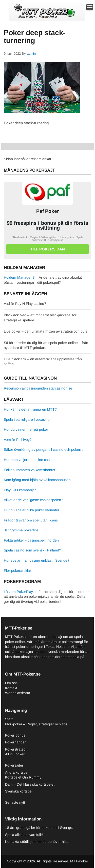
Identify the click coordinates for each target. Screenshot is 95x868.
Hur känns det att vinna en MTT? (30, 409)
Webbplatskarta (18, 693)
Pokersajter (14, 765)
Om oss (11, 683)
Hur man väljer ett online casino (29, 460)
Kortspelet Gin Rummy (23, 777)
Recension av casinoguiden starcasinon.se (38, 388)
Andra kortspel (17, 772)
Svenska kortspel (19, 791)
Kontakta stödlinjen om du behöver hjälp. (38, 842)
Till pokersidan (48, 249)
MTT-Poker (79, 861)
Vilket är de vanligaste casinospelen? (33, 500)
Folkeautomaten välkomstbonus (29, 470)
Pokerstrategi (16, 749)
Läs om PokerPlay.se (21, 592)
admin (31, 54)
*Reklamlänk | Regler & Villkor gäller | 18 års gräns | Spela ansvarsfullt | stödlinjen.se (48, 239)
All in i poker (15, 754)
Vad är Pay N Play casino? (25, 304)
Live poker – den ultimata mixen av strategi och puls (45, 331)
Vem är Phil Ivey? (18, 440)
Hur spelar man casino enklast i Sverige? (37, 560)
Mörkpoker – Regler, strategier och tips (36, 724)
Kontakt (11, 688)
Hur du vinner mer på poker (26, 429)
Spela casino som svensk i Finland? (32, 550)
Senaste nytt (15, 802)
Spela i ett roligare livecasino (27, 420)
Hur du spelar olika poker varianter (32, 510)
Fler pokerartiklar (17, 571)
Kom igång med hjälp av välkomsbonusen (37, 480)
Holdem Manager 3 (19, 277)
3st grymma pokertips (21, 530)
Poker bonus (15, 735)
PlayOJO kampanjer (20, 490)
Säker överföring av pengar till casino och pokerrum (45, 450)
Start (9, 719)
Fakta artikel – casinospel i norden (31, 540)
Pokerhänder (15, 742)
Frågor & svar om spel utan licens (31, 520)
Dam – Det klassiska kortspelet (30, 784)
